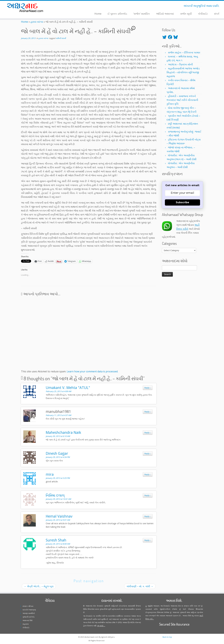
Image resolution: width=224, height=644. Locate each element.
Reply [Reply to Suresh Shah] (148, 540)
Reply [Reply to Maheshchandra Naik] (148, 433)
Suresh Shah (56, 540)
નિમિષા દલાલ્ (55, 495)
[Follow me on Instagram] (66, 6)
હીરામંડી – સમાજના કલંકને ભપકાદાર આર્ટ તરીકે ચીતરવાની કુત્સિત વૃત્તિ (182, 100)
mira (50, 474)
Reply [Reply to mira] (148, 474)
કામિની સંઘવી (61, 38)
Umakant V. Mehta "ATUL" (68, 388)
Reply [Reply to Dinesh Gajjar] (148, 453)
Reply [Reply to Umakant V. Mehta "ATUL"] (148, 388)
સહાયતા (26, 624)
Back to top (167, 637)
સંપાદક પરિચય (28, 606)
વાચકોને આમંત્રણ (29, 610)
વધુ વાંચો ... (101, 626)
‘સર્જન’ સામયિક (142, 14)
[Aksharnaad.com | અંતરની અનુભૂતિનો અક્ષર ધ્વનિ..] (26, 7)
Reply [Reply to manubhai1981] (148, 412)
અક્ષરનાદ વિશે (27, 620)
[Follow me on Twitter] (62, 6)
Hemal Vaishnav (59, 516)
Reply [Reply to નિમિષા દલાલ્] (148, 495)
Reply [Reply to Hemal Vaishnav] (148, 516)
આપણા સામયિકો (29, 613)
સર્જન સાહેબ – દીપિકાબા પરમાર (184, 52)
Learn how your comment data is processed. (92, 371)
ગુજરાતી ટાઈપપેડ (29, 617)
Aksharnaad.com (91, 637)
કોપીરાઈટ (203, 14)
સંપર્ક (217, 14)
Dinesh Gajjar (57, 453)
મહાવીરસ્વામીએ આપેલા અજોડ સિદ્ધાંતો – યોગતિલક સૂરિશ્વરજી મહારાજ (183, 72)
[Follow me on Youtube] (68, 6)
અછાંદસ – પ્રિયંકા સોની (180, 64)
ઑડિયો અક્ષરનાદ (165, 14)
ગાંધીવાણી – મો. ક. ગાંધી (140, 586)
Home (98, 14)
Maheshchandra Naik (63, 432)
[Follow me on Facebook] (64, 6)
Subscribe (182, 202)
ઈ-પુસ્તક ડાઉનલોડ (117, 14)
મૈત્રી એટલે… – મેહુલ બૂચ (39, 586)
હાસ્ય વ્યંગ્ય (37, 22)
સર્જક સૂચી (186, 14)
